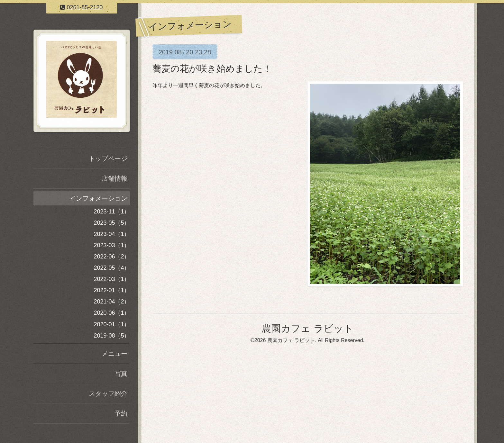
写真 (121, 374)
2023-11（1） (112, 212)
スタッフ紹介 (108, 393)
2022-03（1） (112, 279)
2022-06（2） (112, 257)
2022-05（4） (112, 268)
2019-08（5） (112, 336)
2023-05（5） (112, 223)
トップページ (108, 158)
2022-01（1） (112, 290)
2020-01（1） (112, 324)
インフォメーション (98, 198)
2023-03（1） (112, 245)
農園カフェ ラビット (307, 328)
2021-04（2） (112, 302)
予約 (121, 413)
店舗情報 (115, 178)
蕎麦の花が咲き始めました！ (212, 69)
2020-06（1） (112, 313)
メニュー (115, 354)
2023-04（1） (112, 234)
